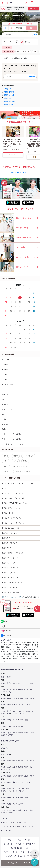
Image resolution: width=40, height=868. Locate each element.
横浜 (10, 692)
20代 (35, 52)
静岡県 (9, 705)
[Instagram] (20, 631)
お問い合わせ (18, 856)
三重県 (28, 705)
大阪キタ (21, 711)
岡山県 (15, 720)
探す (32, 28)
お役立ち (4, 831)
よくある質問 (28, 856)
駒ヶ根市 (7, 471)
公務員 (4, 419)
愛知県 (15, 705)
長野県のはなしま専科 (10, 573)
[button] (27, 3)
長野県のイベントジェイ (10, 533)
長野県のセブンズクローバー (12, 543)
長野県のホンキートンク (10, 578)
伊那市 (6, 466)
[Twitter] (20, 626)
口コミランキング (28, 827)
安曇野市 (18, 471)
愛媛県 (15, 726)
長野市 (19, 172)
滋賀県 (3, 711)
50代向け (5, 379)
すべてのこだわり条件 (23, 52)
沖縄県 (11, 735)
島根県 (9, 720)
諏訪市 (16, 466)
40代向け (5, 374)
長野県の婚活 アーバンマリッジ (13, 583)
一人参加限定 (8, 52)
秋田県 (20, 683)
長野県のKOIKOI (7, 513)
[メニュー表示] (37, 3)
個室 (4, 399)
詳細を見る (13, 155)
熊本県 (20, 733)
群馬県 (15, 690)
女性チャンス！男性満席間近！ (13, 434)
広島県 (20, 720)
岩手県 (9, 683)
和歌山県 (21, 713)
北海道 (3, 677)
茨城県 (3, 690)
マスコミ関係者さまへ (11, 852)
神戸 (9, 713)
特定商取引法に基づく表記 (19, 848)
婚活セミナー (7, 414)
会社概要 (9, 856)
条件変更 (34, 35)
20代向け (5, 365)
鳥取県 (3, 720)
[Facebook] (20, 635)
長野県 (14, 172)
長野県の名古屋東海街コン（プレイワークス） (18, 483)
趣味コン (5, 394)
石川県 (15, 698)
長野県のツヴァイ (8, 488)
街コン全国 (5, 748)
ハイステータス (7, 360)
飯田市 (25, 461)
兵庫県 (3, 713)
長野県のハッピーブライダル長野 (13, 498)
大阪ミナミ (30, 711)
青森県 (3, 683)
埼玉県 (20, 690)
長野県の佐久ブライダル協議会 (13, 553)
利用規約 (28, 840)
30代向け (5, 370)
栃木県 (9, 690)
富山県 (9, 698)
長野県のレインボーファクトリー (13, 493)
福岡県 (3, 733)
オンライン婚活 (7, 409)
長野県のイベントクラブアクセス (13, 523)
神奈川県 (4, 692)
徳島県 (3, 726)
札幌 (9, 677)
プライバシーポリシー (16, 840)
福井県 (20, 698)
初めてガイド (6, 823)
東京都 (32, 690)
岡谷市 (28, 471)
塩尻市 (25, 466)
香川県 (9, 726)
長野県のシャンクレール (10, 568)
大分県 (26, 733)
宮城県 (15, 683)
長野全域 (7, 47)
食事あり (5, 424)
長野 (11, 3)
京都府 (9, 711)
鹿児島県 (4, 735)
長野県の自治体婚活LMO (10, 593)
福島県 (32, 683)
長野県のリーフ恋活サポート (12, 558)
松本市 (25, 172)
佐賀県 (9, 733)
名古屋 (21, 705)
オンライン (28, 823)
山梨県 (26, 698)
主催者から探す (15, 827)
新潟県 (3, 698)
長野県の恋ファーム (9, 548)
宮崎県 (32, 733)
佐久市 (16, 461)
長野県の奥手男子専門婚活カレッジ (14, 518)
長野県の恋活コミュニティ (11, 508)
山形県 (26, 683)
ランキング (5, 827)
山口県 (26, 720)
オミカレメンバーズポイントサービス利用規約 (19, 844)
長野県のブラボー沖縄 (10, 588)
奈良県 (15, 713)
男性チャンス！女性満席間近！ (13, 439)
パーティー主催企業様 (28, 852)
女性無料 (5, 404)
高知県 (20, 726)
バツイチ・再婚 (7, 384)
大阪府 (15, 711)
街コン (4, 389)
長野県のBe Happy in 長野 (11, 528)
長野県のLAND (7, 538)
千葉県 (26, 690)
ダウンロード (34, 9)
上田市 (6, 461)
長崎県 (15, 733)
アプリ (11, 831)
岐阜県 (3, 705)
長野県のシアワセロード (10, 563)
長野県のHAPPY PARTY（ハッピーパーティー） (18, 503)
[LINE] (20, 621)
